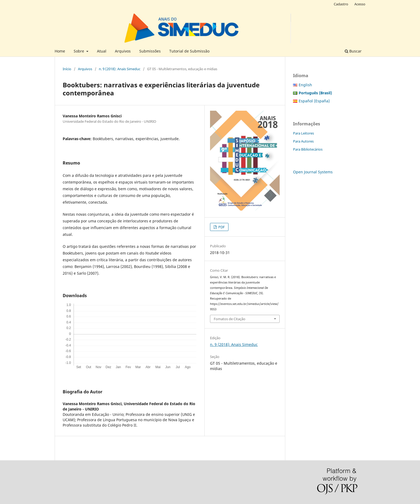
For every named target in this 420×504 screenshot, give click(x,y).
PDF (221, 227)
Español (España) (314, 101)
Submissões (150, 51)
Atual (102, 51)
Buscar (353, 51)
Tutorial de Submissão (189, 51)
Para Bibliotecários (308, 149)
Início (67, 69)
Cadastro (341, 4)
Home (60, 51)
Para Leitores (303, 133)
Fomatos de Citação (230, 319)
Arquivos (123, 51)
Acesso (360, 4)
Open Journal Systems (313, 172)
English (305, 85)
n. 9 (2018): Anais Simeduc (120, 69)
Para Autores (303, 141)
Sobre (79, 51)
